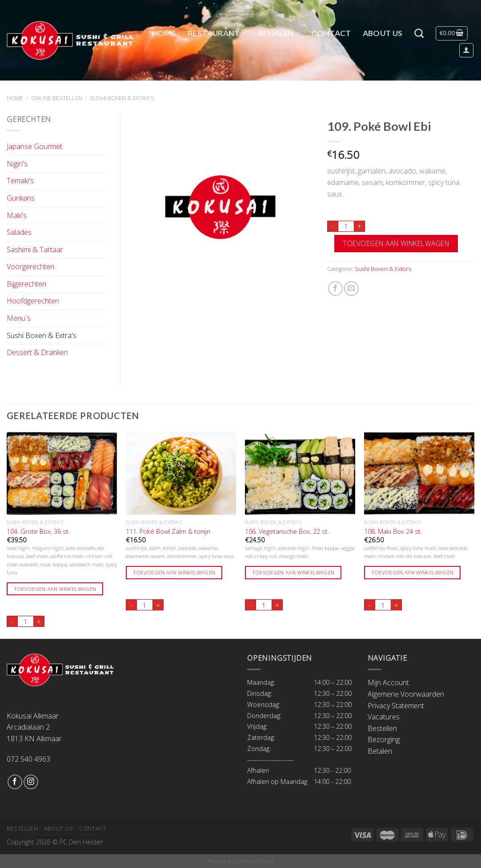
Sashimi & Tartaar (35, 250)
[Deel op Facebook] (335, 289)
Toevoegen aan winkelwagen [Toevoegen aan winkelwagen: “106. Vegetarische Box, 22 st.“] (293, 572)
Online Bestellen (57, 98)
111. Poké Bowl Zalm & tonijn (168, 532)
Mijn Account (388, 682)
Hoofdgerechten (33, 301)
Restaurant (217, 33)
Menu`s (19, 318)
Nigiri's (17, 164)
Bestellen (382, 728)
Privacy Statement (396, 706)
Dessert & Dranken (37, 352)
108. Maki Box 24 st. (393, 532)
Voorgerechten (30, 266)
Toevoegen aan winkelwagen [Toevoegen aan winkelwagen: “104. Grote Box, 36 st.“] (55, 589)
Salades (19, 232)
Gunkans (21, 198)
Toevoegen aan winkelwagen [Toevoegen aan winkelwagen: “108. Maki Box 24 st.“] (413, 572)
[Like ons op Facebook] (15, 782)
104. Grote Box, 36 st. (38, 532)
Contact (331, 33)
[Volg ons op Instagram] (31, 782)
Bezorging (384, 739)
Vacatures (384, 717)
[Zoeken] (419, 33)
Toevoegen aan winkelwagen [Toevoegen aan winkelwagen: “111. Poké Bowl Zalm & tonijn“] (174, 572)
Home (164, 33)
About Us (383, 33)
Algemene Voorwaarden (406, 694)
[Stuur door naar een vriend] (351, 289)
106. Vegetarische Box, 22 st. (287, 532)
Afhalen (279, 33)
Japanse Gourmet (34, 146)
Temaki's (20, 181)
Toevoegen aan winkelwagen (396, 243)
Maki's (17, 215)
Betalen (380, 751)
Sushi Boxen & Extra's (122, 98)
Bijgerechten (26, 284)
